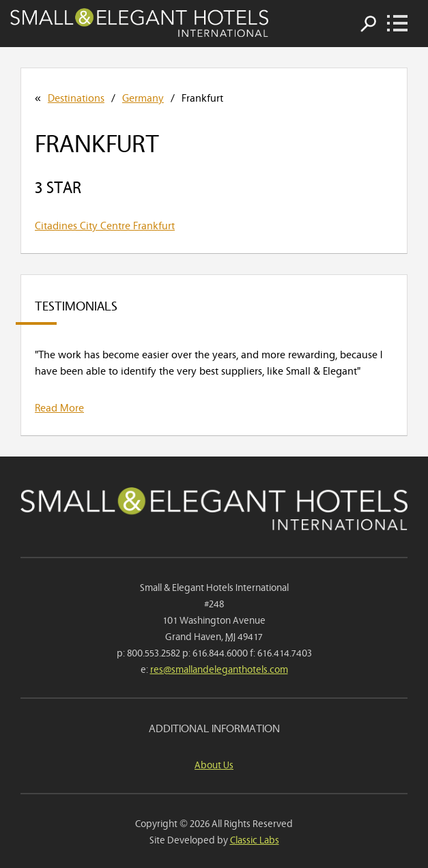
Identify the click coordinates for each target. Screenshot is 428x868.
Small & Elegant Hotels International (139, 23)
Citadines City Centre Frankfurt (105, 225)
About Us (214, 764)
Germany (143, 97)
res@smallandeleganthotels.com (219, 668)
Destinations (76, 97)
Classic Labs (255, 839)
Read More (59, 407)
